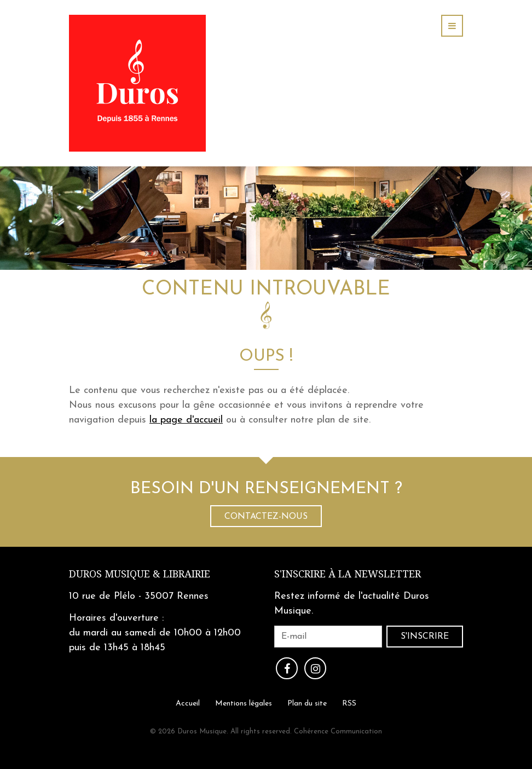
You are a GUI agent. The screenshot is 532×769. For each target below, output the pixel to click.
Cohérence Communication (338, 732)
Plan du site (307, 703)
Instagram (315, 668)
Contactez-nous (266, 517)
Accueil (188, 703)
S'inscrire (425, 637)
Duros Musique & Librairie (140, 574)
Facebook (287, 668)
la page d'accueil (186, 420)
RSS (349, 703)
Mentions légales (244, 703)
